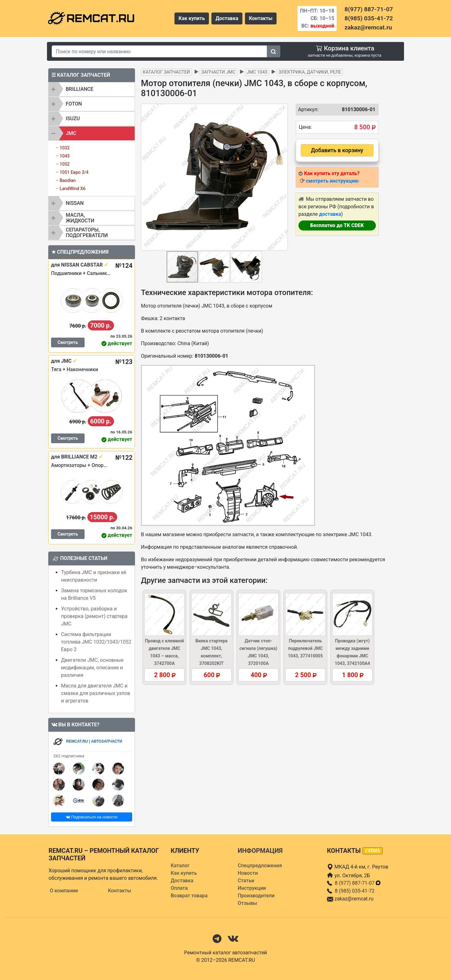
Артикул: (307, 109)
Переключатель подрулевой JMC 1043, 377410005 (305, 648)
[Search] (159, 51)
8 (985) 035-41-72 (355, 891)
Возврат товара (189, 896)
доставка (330, 214)
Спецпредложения (260, 866)
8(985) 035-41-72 (369, 18)
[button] (282, 177)
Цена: (305, 127)
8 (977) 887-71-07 (358, 883)
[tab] (92, 89)
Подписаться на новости (92, 817)
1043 (65, 156)
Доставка (227, 18)
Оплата (179, 888)
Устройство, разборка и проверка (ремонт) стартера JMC (94, 616)
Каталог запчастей (166, 72)
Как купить (192, 18)
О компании (64, 891)
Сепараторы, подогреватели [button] (87, 233)
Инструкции (252, 888)
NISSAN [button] (75, 203)
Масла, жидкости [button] (80, 218)
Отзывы (247, 903)
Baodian (67, 180)
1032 (65, 148)
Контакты (261, 18)
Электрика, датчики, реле (310, 72)
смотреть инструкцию (332, 181)
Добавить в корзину (337, 150)
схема (373, 851)
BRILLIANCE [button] (80, 89)
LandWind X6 (73, 189)
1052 (65, 164)
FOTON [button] (74, 104)
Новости (248, 873)
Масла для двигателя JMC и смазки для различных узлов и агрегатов (96, 693)
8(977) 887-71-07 (369, 9)
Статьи (246, 881)
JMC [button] (71, 133)
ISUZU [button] (73, 119)
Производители (256, 896)
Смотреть (68, 342)
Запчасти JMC (218, 72)
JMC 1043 (257, 72)
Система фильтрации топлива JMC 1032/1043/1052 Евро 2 (96, 642)
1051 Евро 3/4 (74, 172)
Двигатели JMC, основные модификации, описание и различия (92, 668)
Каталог (180, 866)
